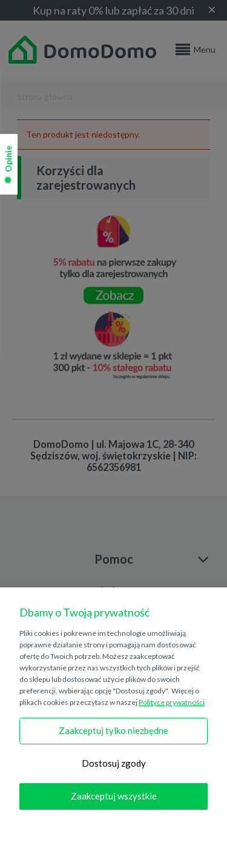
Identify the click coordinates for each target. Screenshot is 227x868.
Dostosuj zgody (114, 763)
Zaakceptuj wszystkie (114, 796)
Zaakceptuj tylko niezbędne (113, 730)
